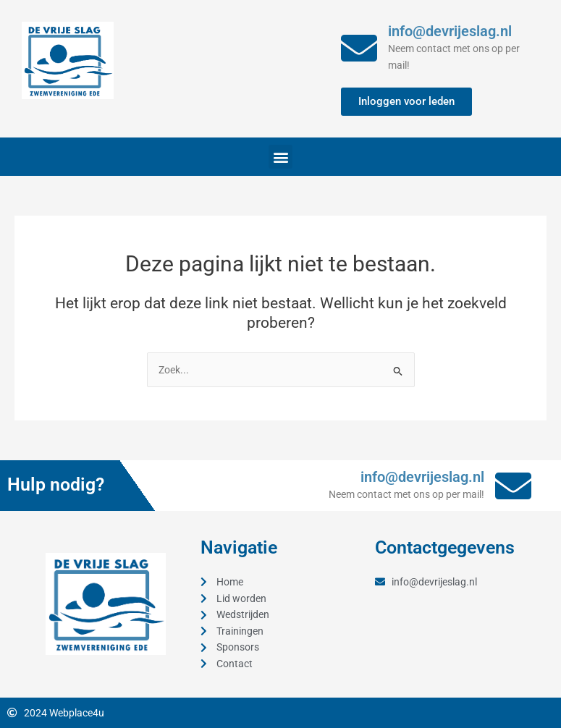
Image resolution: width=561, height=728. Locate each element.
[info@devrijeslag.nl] (359, 48)
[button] (280, 157)
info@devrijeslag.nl (450, 31)
